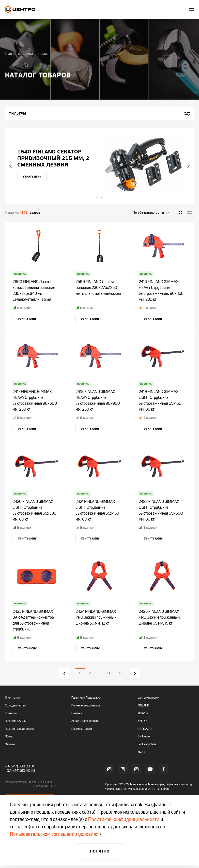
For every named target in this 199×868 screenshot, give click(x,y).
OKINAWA (144, 737)
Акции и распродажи (84, 721)
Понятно (100, 851)
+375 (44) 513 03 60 (20, 771)
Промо (9, 737)
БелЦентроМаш (147, 745)
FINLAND (143, 706)
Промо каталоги (82, 729)
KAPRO (142, 721)
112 (109, 673)
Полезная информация (86, 706)
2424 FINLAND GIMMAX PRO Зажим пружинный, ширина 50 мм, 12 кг (97, 618)
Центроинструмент (149, 698)
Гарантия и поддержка (19, 729)
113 (119, 673)
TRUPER (143, 714)
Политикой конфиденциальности (124, 820)
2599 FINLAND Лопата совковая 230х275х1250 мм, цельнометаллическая (98, 288)
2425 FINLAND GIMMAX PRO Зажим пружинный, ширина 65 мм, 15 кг (160, 618)
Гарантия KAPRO (15, 721)
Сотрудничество (15, 706)
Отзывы (10, 745)
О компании (12, 698)
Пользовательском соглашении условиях (54, 835)
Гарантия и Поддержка (86, 698)
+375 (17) (11, 766)
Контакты (11, 714)
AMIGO (142, 752)
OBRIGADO (145, 729)
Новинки (77, 714)
